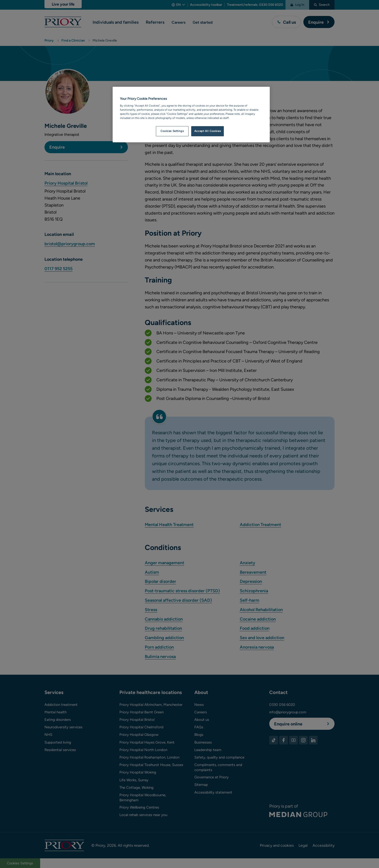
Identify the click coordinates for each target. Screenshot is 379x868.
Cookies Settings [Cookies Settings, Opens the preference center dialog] (172, 131)
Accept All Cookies (208, 131)
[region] (191, 115)
